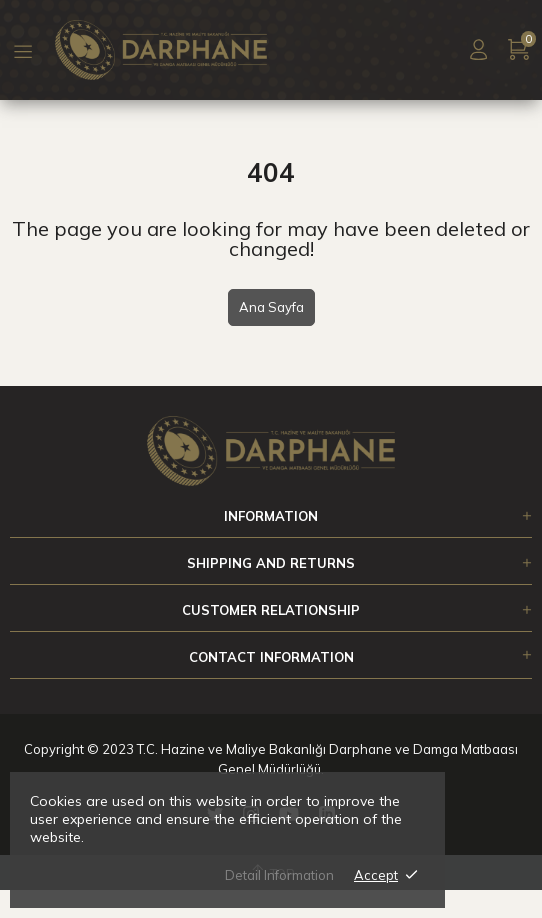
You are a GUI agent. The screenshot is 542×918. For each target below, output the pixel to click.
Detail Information (279, 875)
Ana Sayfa (271, 307)
